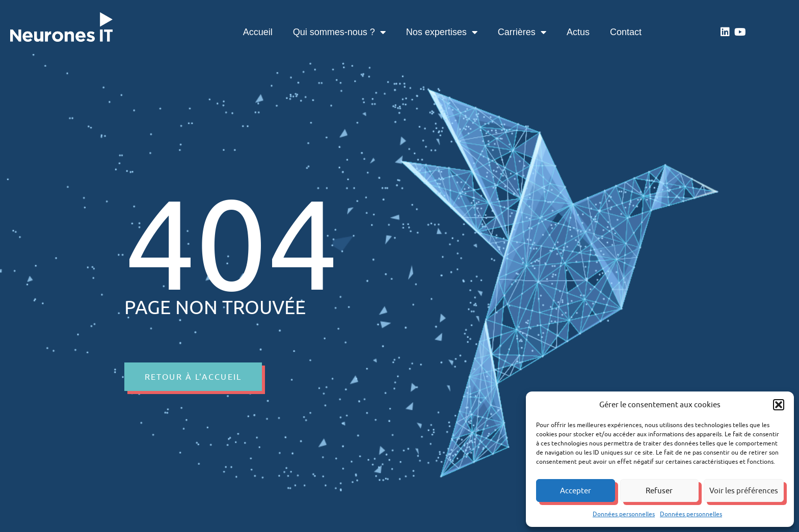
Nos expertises (442, 32)
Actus (578, 32)
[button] (779, 405)
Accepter (576, 491)
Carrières (522, 32)
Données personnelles (624, 514)
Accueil (258, 32)
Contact (626, 32)
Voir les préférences (744, 491)
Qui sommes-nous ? (339, 32)
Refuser (659, 491)
